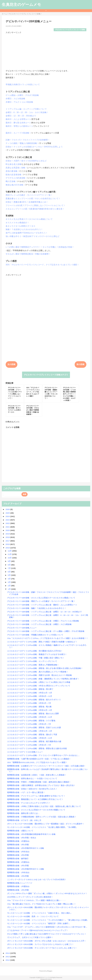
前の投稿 (80, 364)
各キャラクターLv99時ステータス (20, 226)
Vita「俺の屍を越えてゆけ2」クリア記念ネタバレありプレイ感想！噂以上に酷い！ (42, 904)
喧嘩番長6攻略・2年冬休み (18, 852)
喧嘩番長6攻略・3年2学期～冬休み (22, 838)
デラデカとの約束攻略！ (16, 178)
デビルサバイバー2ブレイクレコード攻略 (70, 30)
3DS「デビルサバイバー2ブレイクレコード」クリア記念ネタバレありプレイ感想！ (42, 265)
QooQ (50, 979)
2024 (8, 516)
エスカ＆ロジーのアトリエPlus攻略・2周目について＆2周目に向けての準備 (39, 682)
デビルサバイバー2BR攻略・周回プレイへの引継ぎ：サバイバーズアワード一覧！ (41, 601)
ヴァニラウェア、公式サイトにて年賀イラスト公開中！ (30, 937)
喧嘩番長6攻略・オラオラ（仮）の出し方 (24, 820)
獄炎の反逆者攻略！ (14, 175)
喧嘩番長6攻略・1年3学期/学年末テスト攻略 (26, 869)
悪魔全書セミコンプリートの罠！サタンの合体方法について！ (33, 199)
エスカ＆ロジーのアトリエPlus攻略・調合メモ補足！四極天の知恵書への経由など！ (42, 642)
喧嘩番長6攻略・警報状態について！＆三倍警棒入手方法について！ (35, 799)
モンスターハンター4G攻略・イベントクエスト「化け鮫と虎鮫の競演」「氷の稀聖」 (42, 827)
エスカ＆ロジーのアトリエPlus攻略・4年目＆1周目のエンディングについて (39, 686)
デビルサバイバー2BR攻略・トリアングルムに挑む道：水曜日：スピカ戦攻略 (39, 624)
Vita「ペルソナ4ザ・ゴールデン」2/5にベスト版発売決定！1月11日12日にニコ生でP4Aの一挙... (47, 927)
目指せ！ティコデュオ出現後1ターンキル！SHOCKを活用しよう (34, 147)
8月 (9, 565)
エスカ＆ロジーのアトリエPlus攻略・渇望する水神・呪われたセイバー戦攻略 (39, 675)
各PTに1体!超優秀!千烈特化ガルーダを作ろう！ (27, 233)
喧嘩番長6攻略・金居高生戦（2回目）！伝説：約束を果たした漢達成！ (37, 775)
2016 (8, 544)
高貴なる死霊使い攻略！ (16, 168)
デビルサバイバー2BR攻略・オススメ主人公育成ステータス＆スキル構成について (41, 598)
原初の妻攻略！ (12, 171)
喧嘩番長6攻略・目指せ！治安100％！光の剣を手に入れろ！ (32, 789)
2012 (8, 960)
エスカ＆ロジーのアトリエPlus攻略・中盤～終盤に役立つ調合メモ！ (36, 658)
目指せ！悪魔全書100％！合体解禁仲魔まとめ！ (27, 202)
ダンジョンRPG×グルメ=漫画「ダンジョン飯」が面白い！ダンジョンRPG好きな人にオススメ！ (47, 893)
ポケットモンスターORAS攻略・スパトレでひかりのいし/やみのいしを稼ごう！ (40, 944)
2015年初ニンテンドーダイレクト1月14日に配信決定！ (30, 897)
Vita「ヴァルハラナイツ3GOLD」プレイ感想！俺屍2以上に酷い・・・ (36, 900)
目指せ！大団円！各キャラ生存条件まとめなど (26, 161)
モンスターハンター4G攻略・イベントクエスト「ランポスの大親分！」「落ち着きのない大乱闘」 (48, 920)
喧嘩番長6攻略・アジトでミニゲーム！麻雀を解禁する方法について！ (36, 796)
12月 (10, 551)
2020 (8, 530)
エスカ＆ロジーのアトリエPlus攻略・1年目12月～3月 (30, 731)
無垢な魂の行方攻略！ (15, 185)
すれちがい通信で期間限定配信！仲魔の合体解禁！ (28, 254)
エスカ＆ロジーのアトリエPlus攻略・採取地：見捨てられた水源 (34, 727)
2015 (8, 548)
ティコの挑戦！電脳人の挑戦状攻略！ (22, 143)
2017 (8, 541)
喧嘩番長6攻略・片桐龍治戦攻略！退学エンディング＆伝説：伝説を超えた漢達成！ (42, 817)
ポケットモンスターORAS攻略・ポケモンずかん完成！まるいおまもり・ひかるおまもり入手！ (47, 941)
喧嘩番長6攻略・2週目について (20, 831)
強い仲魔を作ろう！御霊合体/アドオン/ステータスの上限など (33, 236)
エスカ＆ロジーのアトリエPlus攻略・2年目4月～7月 (29, 724)
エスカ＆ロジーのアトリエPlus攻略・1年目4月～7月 (29, 745)
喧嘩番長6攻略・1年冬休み (18, 872)
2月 (9, 586)
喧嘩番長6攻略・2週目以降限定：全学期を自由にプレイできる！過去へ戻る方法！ (41, 785)
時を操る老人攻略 (13, 164)
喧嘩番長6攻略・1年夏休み (18, 886)
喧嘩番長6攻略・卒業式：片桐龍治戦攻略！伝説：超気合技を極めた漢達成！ (39, 782)
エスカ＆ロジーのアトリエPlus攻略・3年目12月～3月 (30, 693)
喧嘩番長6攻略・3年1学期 (18, 845)
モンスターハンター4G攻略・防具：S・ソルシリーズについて (33, 916)
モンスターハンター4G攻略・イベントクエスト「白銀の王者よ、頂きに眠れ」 (40, 913)
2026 (8, 509)
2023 (8, 520)
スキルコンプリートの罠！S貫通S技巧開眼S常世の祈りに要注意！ (35, 209)
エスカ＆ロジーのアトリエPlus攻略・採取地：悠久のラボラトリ (34, 700)
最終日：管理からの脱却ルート (19, 126)
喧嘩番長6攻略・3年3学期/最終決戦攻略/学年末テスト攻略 (31, 834)
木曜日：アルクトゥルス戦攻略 (19, 102)
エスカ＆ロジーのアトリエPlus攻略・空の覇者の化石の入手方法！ (35, 651)
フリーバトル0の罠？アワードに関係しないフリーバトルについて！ (36, 205)
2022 (8, 523)
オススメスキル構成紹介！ (17, 223)
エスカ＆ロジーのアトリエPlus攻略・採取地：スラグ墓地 (31, 721)
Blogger (50, 971)
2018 (8, 537)
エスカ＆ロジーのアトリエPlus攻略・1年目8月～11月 (30, 738)
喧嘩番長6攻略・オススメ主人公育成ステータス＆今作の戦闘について (36, 810)
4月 (9, 579)
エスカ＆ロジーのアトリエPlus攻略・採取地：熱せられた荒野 (33, 714)
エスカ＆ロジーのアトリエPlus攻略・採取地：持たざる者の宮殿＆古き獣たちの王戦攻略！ (45, 668)
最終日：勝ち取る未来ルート (18, 123)
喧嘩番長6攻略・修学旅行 (18, 859)
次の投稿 (11, 364)
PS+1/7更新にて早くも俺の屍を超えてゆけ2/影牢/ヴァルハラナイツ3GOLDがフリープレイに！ (47, 934)
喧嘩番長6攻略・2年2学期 (18, 855)
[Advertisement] (46, 51)
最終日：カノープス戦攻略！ (18, 133)
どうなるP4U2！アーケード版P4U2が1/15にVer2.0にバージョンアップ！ (38, 930)
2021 (8, 527)
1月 (9, 589)
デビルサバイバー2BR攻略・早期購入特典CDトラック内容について (35, 635)
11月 (10, 554)
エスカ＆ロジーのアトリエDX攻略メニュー (25, 752)
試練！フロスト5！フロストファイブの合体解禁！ (28, 140)
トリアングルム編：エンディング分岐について (26, 109)
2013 (8, 957)
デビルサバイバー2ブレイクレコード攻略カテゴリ (46, 375)
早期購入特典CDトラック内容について (23, 85)
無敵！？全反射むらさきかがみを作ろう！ (24, 229)
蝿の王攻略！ (11, 181)
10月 (10, 558)
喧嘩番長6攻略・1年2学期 (18, 876)
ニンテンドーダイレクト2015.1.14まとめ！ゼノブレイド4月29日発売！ (37, 880)
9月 (9, 561)
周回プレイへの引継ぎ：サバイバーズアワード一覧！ (29, 195)
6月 (9, 572)
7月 (9, 568)
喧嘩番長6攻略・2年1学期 (18, 866)
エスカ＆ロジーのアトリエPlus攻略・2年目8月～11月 (30, 717)
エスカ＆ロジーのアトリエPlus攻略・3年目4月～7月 (29, 703)
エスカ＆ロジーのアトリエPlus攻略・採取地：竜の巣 (29, 707)
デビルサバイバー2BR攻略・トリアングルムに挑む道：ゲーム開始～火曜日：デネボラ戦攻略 (46, 631)
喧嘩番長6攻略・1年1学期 (18, 890)
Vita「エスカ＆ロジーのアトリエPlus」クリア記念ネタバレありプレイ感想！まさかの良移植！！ (48, 638)
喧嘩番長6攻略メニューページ (20, 883)
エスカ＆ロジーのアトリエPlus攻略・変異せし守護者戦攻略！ (33, 665)
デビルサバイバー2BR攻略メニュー (22, 628)
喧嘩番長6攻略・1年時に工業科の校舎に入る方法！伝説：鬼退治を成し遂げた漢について (44, 806)
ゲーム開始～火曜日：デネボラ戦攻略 (22, 95)
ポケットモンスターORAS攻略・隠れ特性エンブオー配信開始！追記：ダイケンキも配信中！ (46, 824)
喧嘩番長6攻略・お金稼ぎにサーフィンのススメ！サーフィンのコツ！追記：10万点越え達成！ (46, 766)
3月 (9, 582)
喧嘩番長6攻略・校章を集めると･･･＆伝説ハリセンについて (32, 778)
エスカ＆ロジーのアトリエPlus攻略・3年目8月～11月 (30, 696)
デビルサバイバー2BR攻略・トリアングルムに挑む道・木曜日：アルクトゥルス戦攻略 (43, 621)
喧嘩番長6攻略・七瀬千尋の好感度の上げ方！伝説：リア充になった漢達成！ (39, 759)
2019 (8, 534)
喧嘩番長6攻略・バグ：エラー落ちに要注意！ (26, 792)
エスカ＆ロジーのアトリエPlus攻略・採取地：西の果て (30, 689)
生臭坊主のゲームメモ (21, 5)
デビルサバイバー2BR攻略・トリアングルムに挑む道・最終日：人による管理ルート (42, 605)
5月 (9, 575)
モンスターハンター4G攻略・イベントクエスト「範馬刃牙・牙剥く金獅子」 (39, 923)
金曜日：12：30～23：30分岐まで (21, 116)
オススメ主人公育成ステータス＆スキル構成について (29, 219)
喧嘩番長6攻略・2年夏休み (18, 862)
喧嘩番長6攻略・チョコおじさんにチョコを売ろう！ (29, 803)
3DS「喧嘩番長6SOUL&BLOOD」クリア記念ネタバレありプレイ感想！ (37, 762)
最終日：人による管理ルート (18, 119)
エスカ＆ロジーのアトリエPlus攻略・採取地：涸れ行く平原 (32, 735)
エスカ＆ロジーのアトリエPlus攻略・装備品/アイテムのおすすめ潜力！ (37, 654)
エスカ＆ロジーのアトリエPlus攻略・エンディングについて (32, 661)
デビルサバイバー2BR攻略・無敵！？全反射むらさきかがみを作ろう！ (37, 608)
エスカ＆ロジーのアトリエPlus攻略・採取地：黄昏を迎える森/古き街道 (37, 748)
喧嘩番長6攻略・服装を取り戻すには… (23, 813)
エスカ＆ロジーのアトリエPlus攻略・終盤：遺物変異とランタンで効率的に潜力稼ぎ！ (43, 679)
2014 (8, 953)
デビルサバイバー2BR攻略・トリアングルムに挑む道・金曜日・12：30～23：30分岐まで (44, 612)
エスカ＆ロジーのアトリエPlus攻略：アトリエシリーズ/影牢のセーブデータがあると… (43, 755)
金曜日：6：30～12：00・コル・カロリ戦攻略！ (27, 112)
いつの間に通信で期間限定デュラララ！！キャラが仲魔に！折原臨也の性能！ (40, 247)
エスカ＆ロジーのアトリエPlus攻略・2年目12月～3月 (30, 710)
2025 (8, 513)
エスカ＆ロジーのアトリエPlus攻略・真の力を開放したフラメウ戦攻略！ (38, 672)
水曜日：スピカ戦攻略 (15, 99)
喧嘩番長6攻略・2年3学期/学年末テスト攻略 (26, 848)
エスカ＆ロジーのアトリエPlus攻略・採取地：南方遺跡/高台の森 (34, 741)
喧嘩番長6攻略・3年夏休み (18, 841)
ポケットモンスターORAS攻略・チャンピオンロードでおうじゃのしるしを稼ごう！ (42, 948)
